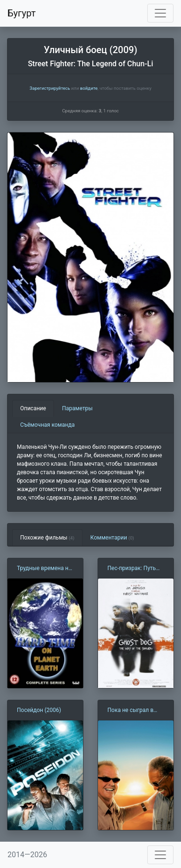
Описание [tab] (33, 408)
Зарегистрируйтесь (50, 88)
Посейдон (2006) (39, 710)
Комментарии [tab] (112, 538)
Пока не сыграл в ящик (130, 711)
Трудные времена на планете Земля (44, 569)
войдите (89, 88)
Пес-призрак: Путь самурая (132, 569)
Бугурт (22, 13)
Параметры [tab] (77, 408)
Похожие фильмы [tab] (47, 538)
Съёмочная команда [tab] (47, 425)
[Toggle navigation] (160, 13)
